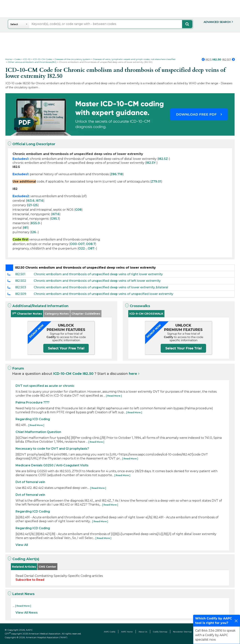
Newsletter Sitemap (182, 632)
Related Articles (24, 567)
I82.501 (20, 274)
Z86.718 (117, 174)
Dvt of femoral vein (30, 482)
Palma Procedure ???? (33, 402)
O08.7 (91, 244)
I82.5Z (163, 159)
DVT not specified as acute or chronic (45, 386)
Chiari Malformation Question (38, 432)
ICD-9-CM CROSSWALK (146, 314)
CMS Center (47, 567)
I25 (35, 205)
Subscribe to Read (30, 580)
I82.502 (21, 281)
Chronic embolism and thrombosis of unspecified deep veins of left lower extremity (97, 281)
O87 (91, 248)
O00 (73, 244)
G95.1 (55, 219)
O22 (82, 248)
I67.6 (40, 201)
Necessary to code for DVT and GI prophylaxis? (52, 449)
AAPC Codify (110, 632)
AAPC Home (127, 632)
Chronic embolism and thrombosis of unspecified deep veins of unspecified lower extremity (103, 294)
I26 (34, 232)
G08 (78, 210)
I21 (30, 205)
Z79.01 (156, 181)
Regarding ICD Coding (33, 419)
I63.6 (31, 201)
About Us (143, 632)
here (133, 374)
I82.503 (21, 287)
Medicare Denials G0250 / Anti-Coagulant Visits (52, 465)
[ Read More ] (114, 396)
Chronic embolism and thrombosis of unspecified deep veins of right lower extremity (98, 274)
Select (14, 24)
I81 (26, 228)
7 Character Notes (27, 314)
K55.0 (35, 223)
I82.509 (21, 294)
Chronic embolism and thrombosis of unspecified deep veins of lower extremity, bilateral (101, 287)
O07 (81, 244)
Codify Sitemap (160, 632)
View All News (27, 613)
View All (22, 545)
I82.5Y (151, 163)
